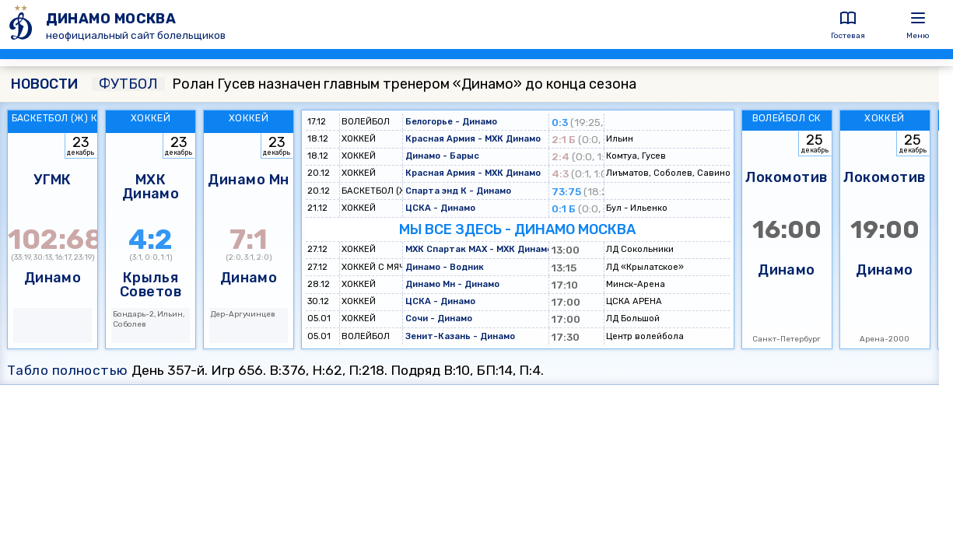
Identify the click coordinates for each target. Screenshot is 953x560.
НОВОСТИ (44, 84)
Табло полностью (68, 370)
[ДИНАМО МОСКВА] (23, 24)
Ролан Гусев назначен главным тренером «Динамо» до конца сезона (364, 84)
